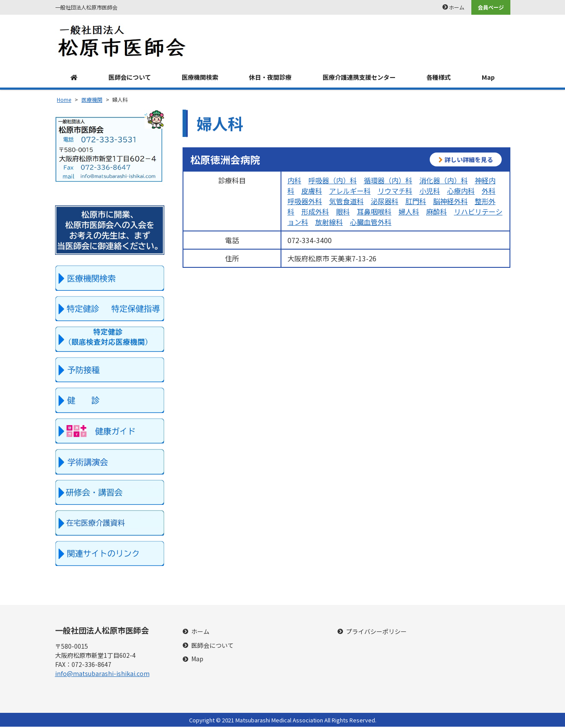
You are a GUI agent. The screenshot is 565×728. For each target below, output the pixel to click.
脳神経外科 (451, 202)
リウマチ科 (395, 192)
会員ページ (491, 7)
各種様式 (443, 78)
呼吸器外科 (305, 202)
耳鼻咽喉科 (374, 213)
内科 (294, 182)
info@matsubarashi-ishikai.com (102, 675)
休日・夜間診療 (269, 78)
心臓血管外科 (371, 223)
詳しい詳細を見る (466, 161)
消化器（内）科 (444, 182)
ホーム (457, 7)
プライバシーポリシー (376, 633)
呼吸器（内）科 (333, 182)
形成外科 (315, 213)
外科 (489, 192)
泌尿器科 (385, 202)
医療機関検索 (198, 78)
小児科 (430, 192)
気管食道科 (346, 202)
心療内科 (461, 192)
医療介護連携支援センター (361, 78)
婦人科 (409, 213)
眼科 (343, 213)
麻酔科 (437, 213)
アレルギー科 (350, 192)
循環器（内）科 (388, 182)
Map (490, 78)
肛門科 (416, 202)
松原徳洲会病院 (225, 161)
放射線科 (329, 223)
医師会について (126, 78)
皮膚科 (312, 192)
